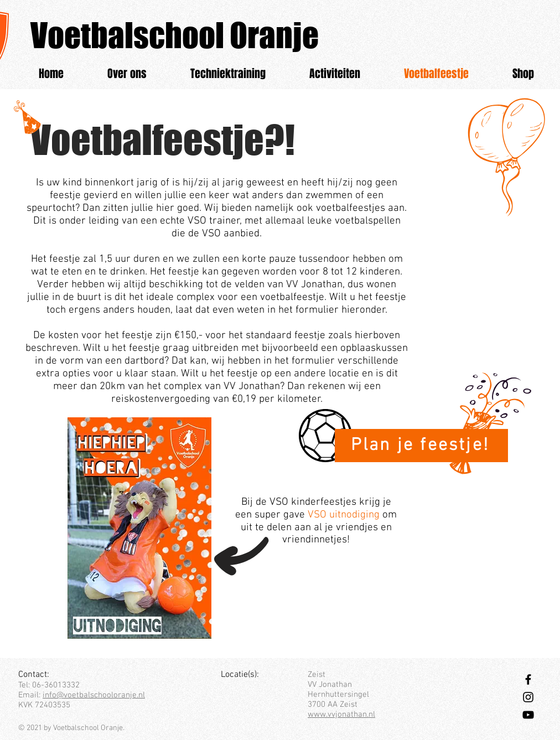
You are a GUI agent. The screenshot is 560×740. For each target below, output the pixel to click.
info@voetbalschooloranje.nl (94, 695)
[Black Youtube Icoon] (528, 715)
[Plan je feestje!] (421, 446)
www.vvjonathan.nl (341, 715)
